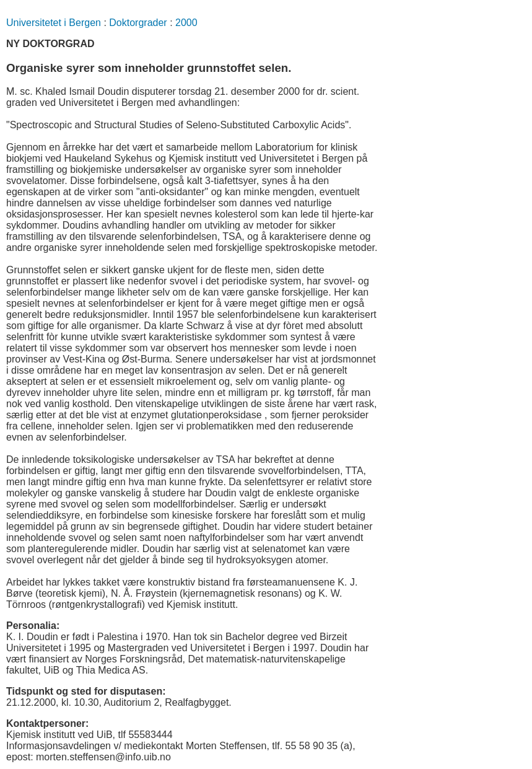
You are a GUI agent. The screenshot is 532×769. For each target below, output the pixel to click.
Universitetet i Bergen (54, 23)
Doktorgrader (138, 23)
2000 (186, 23)
